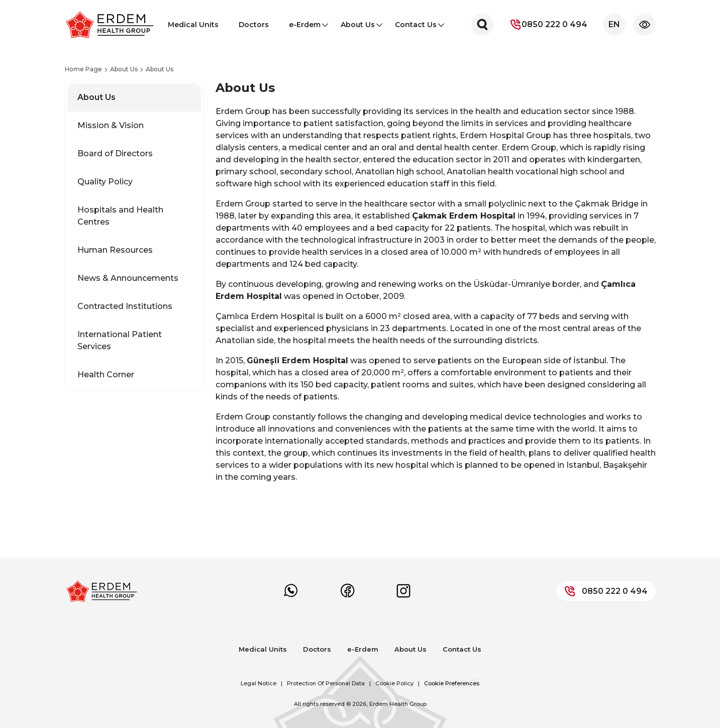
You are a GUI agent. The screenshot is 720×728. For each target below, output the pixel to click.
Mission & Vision (111, 125)
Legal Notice (259, 683)
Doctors (254, 25)
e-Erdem (305, 28)
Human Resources (115, 250)
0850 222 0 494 (548, 25)
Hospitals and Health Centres (120, 216)
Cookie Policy (394, 683)
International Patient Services (120, 340)
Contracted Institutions (125, 306)
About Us (358, 28)
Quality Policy (105, 182)
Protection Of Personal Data (326, 683)
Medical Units (193, 25)
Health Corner (106, 375)
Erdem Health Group (398, 704)
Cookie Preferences (452, 683)
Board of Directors (115, 153)
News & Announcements (128, 278)
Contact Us (416, 28)
